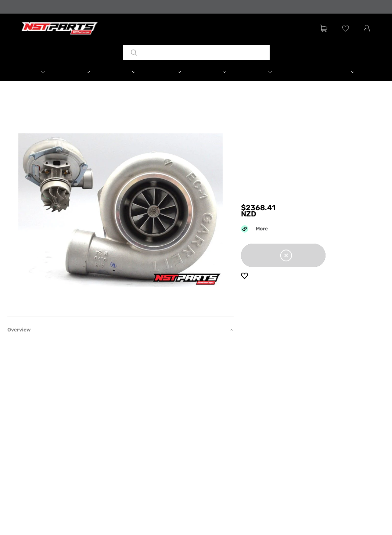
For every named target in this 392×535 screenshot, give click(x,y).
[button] (41, 72)
